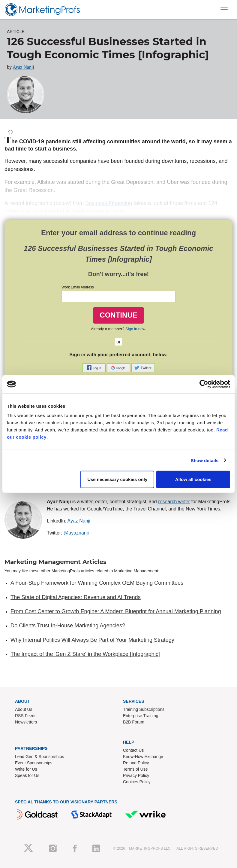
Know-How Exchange (143, 757)
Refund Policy (136, 763)
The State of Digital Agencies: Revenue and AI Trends (76, 597)
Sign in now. (136, 329)
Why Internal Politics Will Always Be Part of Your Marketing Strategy (92, 640)
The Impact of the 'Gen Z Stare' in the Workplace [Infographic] (85, 654)
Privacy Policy (136, 775)
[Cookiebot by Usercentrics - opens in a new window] (204, 384)
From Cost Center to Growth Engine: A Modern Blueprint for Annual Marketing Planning (116, 611)
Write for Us (26, 769)
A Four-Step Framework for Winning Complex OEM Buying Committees (97, 583)
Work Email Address (78, 287)
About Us (24, 709)
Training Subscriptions (144, 709)
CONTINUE (118, 315)
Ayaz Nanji (23, 67)
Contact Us (133, 750)
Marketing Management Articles (55, 562)
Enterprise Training (141, 716)
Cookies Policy (137, 782)
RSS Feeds (26, 716)
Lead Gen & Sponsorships (39, 757)
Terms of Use (135, 769)
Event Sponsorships (34, 763)
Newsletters (26, 722)
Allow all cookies (193, 479)
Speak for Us (27, 775)
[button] (94, 368)
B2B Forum (134, 722)
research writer (174, 502)
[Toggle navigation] (224, 10)
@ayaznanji (76, 533)
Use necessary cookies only (117, 479)
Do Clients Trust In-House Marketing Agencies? (68, 626)
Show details (205, 460)
